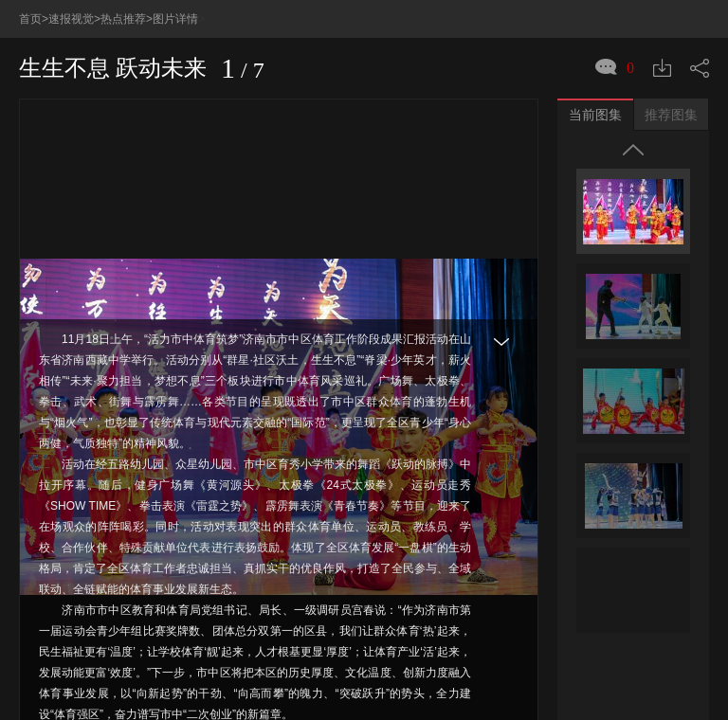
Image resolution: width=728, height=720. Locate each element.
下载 (662, 68)
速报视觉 (71, 19)
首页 (30, 19)
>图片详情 (172, 19)
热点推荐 (123, 19)
